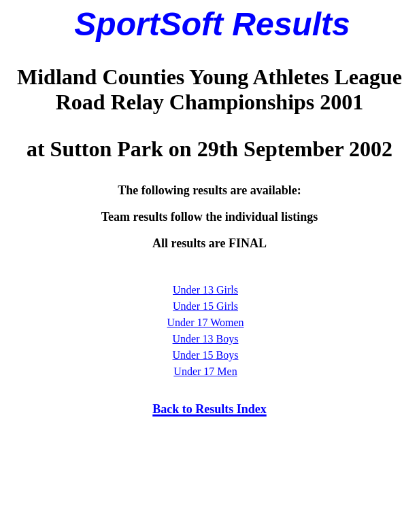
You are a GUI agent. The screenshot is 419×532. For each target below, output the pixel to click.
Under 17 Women (205, 322)
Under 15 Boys (206, 355)
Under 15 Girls (205, 306)
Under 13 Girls (205, 290)
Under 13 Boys (206, 339)
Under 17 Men (205, 371)
